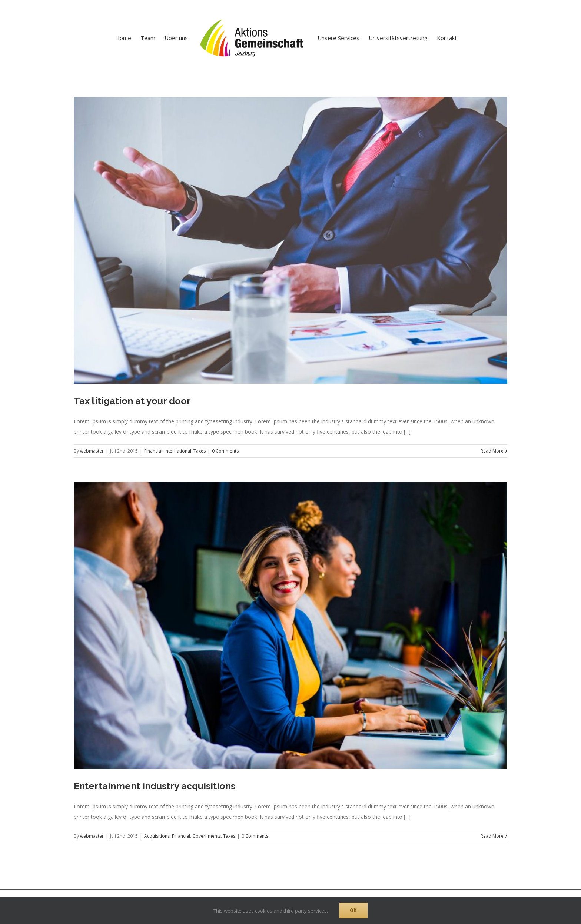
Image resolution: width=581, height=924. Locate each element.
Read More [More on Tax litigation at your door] (492, 451)
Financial (153, 451)
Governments (207, 836)
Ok (353, 910)
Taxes (200, 451)
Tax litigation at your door (132, 401)
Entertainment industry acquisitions (155, 786)
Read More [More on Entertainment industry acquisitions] (492, 836)
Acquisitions (157, 836)
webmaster (92, 451)
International (178, 451)
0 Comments (225, 451)
